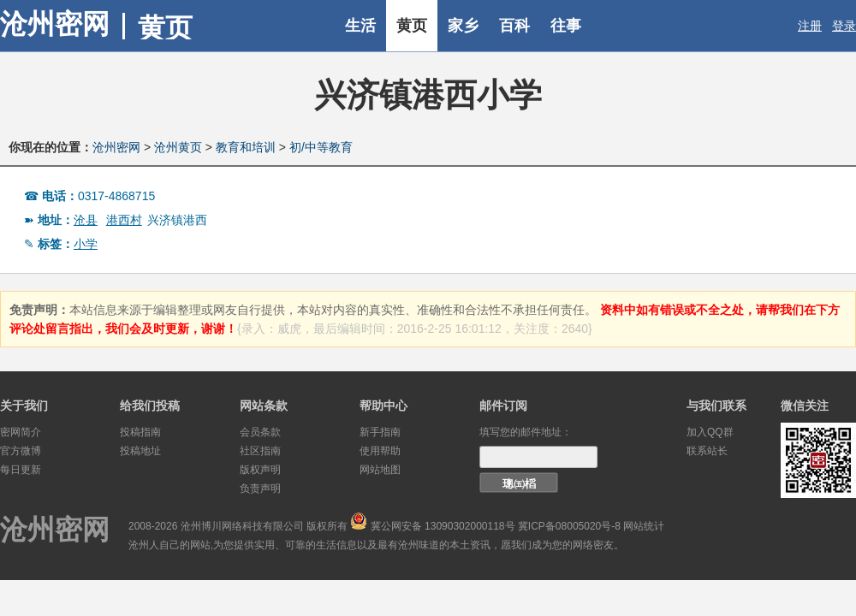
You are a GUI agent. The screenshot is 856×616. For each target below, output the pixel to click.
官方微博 (21, 451)
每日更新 (21, 470)
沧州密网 (55, 24)
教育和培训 (246, 147)
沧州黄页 (178, 147)
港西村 (124, 220)
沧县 (86, 220)
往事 (566, 26)
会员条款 (260, 432)
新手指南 (380, 432)
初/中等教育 (321, 147)
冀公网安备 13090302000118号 (443, 526)
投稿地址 (140, 451)
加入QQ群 (710, 432)
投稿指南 (140, 432)
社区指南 (260, 451)
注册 (810, 26)
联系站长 (707, 451)
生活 (360, 26)
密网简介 (21, 432)
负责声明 (260, 489)
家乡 (463, 26)
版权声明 (260, 470)
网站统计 (644, 526)
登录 (844, 26)
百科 (514, 26)
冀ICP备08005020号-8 (569, 526)
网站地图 (380, 470)
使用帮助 (380, 451)
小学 (86, 244)
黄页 (412, 26)
